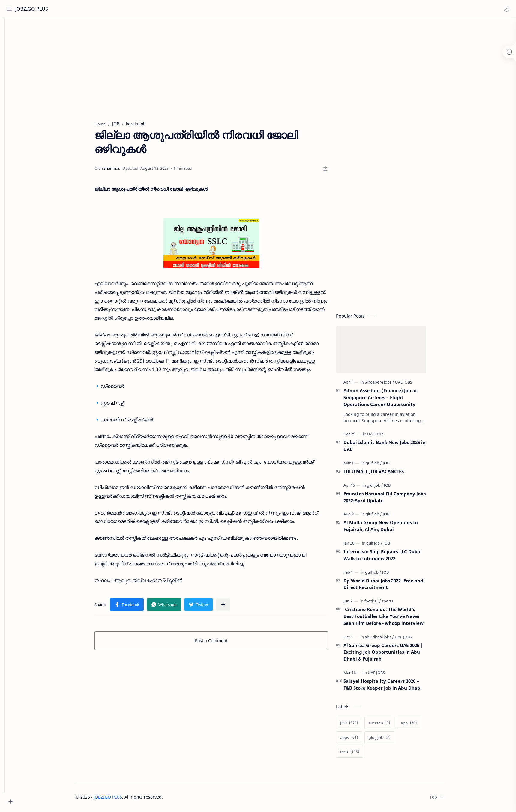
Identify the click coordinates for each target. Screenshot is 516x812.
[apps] (358, 740)
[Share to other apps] (232, 607)
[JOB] (395, 465)
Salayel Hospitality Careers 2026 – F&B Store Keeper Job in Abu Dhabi (392, 687)
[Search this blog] (124, 9)
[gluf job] (384, 488)
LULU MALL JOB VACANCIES (383, 474)
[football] (382, 603)
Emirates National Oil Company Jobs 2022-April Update (394, 499)
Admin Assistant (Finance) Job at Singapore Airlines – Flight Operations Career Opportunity (389, 400)
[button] (505, 9)
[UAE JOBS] (413, 384)
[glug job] (388, 740)
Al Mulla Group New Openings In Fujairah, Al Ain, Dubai (390, 528)
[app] (418, 725)
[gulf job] (383, 465)
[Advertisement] (265, 69)
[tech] (359, 754)
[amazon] (388, 725)
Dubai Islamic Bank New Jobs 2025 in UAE (394, 448)
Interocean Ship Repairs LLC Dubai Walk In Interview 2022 (392, 557)
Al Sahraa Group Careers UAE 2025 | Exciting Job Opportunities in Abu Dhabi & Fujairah (392, 655)
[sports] (397, 603)
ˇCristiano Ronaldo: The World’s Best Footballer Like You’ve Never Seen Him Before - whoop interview (393, 619)
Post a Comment (221, 643)
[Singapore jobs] (388, 384)
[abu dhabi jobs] (388, 639)
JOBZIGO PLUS (33, 9)
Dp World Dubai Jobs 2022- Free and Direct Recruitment (392, 586)
